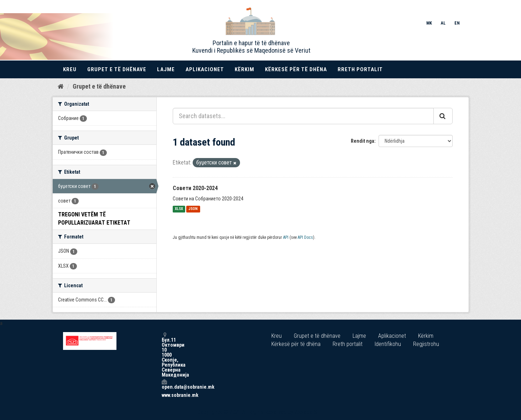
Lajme (166, 69)
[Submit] (443, 116)
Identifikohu (388, 344)
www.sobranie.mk (164, 395)
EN (457, 23)
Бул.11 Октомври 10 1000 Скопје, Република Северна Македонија (164, 355)
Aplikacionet (205, 69)
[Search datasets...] (303, 116)
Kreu (70, 69)
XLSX (179, 209)
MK (429, 23)
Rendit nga (363, 141)
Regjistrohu (426, 344)
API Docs (305, 237)
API (286, 237)
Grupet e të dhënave (117, 69)
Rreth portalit (360, 69)
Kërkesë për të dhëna (296, 69)
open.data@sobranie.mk (164, 384)
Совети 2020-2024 (195, 188)
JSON (193, 209)
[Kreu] (61, 86)
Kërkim (244, 69)
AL (443, 23)
